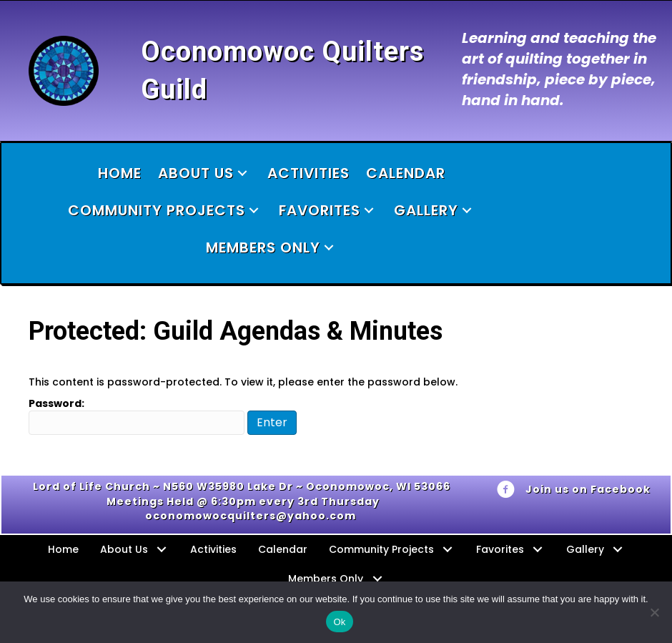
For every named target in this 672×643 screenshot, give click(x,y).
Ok (339, 622)
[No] (654, 612)
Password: (137, 416)
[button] (242, 173)
